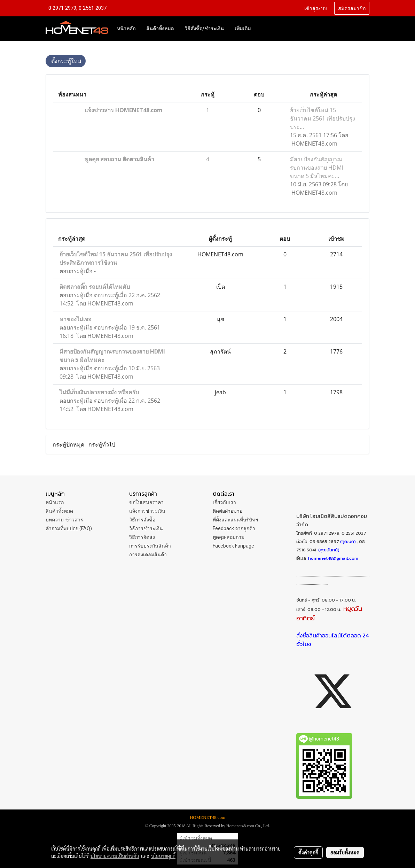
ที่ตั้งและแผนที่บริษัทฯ (235, 520)
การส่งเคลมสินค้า (148, 555)
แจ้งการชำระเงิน (147, 511)
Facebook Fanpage (233, 546)
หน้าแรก (55, 502)
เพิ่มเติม (243, 29)
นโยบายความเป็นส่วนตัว (115, 856)
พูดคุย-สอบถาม (229, 537)
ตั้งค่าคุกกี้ (308, 852)
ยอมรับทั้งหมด (345, 852)
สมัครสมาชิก (352, 8)
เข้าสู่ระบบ (316, 8)
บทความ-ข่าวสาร (64, 520)
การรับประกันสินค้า (150, 546)
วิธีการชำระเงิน (146, 528)
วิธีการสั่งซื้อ (142, 520)
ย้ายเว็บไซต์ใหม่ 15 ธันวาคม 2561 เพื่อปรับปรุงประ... (323, 118)
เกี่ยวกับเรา (224, 502)
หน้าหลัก (126, 29)
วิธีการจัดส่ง (142, 537)
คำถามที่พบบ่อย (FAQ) (69, 528)
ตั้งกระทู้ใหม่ (66, 61)
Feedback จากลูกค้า (234, 528)
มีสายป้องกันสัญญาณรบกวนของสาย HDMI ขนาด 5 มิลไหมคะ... (316, 168)
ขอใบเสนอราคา (146, 502)
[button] (262, 29)
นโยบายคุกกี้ (163, 856)
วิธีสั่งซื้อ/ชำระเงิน (204, 29)
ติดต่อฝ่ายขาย (228, 511)
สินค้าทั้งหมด (160, 29)
